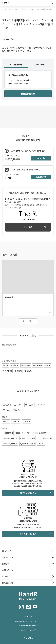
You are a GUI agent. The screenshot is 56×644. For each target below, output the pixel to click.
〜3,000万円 (8, 433)
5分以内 (6, 421)
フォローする (41, 158)
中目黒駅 (15, 365)
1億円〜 (41, 444)
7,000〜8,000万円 (45, 438)
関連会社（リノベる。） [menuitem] (27, 630)
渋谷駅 (6, 365)
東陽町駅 (18, 371)
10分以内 (16, 421)
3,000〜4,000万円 (23, 433)
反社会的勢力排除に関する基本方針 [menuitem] (28, 626)
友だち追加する (41, 177)
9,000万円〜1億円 (27, 444)
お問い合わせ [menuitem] (8, 570)
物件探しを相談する (28, 493)
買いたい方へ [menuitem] (8, 551)
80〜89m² (7, 410)
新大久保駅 (7, 371)
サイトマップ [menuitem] (28, 617)
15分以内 (26, 421)
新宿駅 (48, 365)
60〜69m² (29, 405)
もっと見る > (28, 321)
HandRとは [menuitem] (7, 576)
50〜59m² (18, 405)
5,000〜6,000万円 (10, 438)
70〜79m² (41, 405)
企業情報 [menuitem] (6, 564)
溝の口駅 (28, 371)
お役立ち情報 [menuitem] (8, 583)
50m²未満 (7, 405)
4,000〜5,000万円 (40, 433)
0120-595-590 (30, 599)
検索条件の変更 (28, 94)
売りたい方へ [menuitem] (8, 557)
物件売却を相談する (28, 534)
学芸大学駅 (26, 365)
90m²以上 (18, 410)
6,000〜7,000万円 (27, 438)
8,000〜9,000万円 (10, 444)
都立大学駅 (38, 365)
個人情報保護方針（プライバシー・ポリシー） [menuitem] (28, 621)
